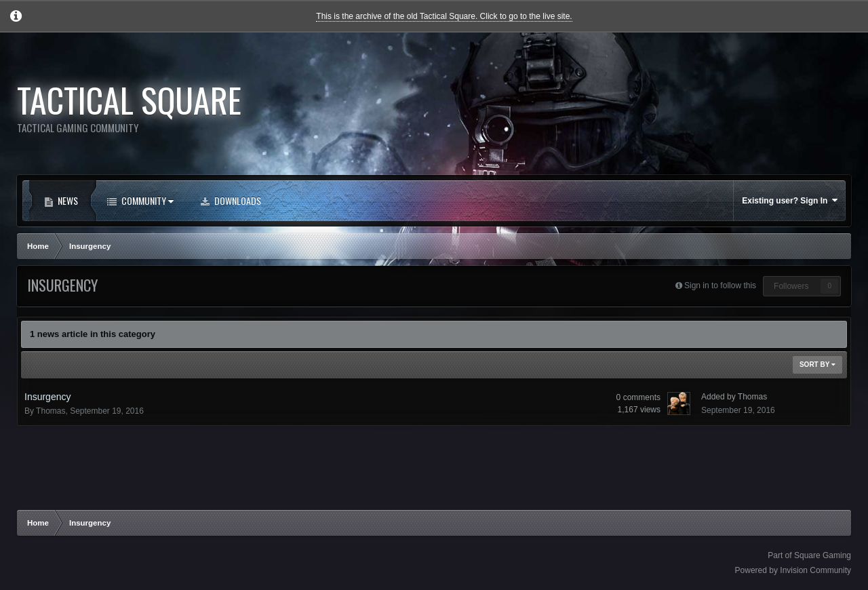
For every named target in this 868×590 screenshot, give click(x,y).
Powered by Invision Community (793, 570)
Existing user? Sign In (790, 200)
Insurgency (47, 397)
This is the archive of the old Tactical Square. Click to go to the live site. (444, 16)
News (67, 200)
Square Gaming (823, 555)
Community (144, 200)
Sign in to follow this (720, 286)
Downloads (237, 200)
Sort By (817, 365)
